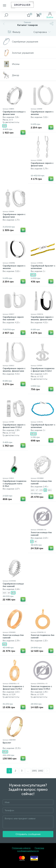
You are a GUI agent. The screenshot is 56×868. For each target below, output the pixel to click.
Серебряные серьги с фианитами (42, 164)
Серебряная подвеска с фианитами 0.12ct (43, 370)
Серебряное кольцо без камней (13, 585)
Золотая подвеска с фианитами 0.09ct (41, 688)
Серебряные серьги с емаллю (42, 113)
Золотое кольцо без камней (41, 482)
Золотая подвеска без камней (43, 636)
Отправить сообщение (28, 834)
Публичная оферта (21, 848)
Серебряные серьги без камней (13, 318)
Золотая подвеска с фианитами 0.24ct (13, 688)
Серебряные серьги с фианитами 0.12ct (14, 426)
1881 (34, 771)
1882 (41, 771)
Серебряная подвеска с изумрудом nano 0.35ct (14, 484)
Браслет (7, 743)
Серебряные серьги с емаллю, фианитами (42, 318)
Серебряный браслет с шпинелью (43, 267)
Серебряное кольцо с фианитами (14, 113)
